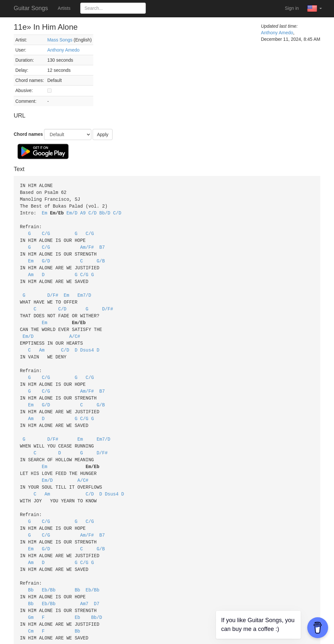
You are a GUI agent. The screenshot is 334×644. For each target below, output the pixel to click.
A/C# (75, 329)
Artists (64, 8)
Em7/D (84, 290)
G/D (46, 257)
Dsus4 (87, 342)
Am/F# (87, 244)
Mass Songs (60, 40)
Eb (77, 597)
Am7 (84, 583)
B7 (102, 244)
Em (45, 211)
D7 (97, 583)
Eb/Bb (49, 570)
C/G (46, 231)
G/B (101, 257)
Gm (31, 597)
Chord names (28, 134)
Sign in (292, 8)
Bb (31, 570)
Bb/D (105, 211)
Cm (31, 610)
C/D (92, 211)
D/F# (53, 290)
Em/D (72, 211)
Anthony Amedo (63, 50)
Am (31, 270)
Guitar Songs (31, 8)
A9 (83, 211)
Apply (103, 134)
